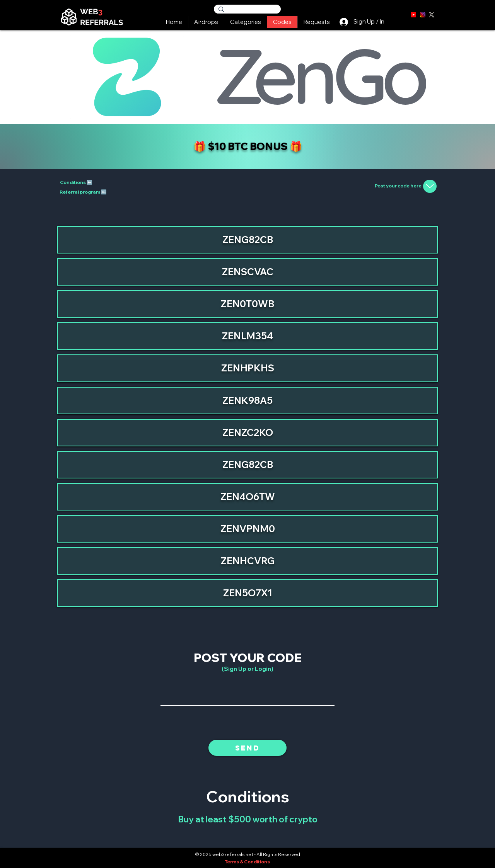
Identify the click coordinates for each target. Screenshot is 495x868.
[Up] (430, 186)
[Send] (247, 748)
